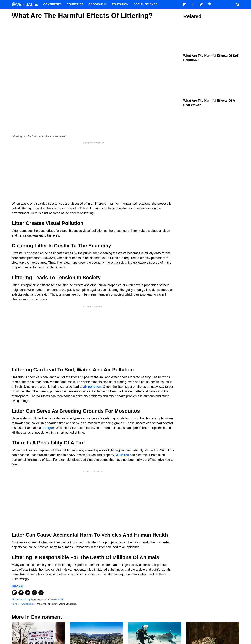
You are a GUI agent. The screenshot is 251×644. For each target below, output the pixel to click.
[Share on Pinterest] (34, 593)
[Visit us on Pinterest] (210, 4)
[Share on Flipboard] (14, 593)
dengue (48, 428)
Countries (75, 4)
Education (120, 4)
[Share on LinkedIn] (41, 593)
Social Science (145, 4)
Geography (97, 4)
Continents (52, 4)
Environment (58, 600)
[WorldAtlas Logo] (26, 4)
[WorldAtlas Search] (238, 4)
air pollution (92, 387)
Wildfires (122, 455)
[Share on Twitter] (28, 593)
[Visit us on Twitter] (201, 4)
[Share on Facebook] (21, 593)
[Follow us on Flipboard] (184, 4)
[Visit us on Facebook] (193, 4)
